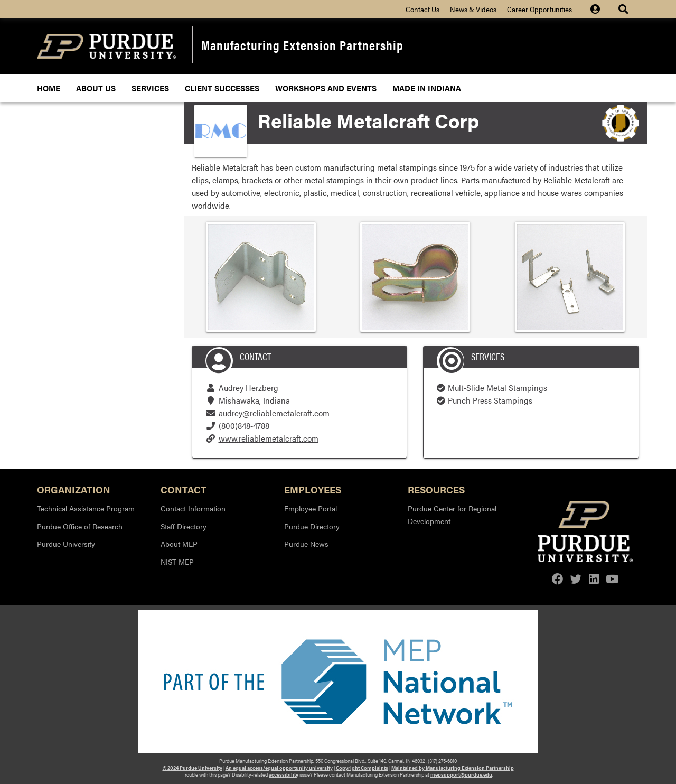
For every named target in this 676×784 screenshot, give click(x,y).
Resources (436, 489)
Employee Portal (311, 508)
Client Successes (222, 88)
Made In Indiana (427, 88)
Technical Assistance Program (86, 508)
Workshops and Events (326, 88)
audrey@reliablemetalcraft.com (274, 413)
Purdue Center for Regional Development (452, 515)
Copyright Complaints (362, 768)
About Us (96, 88)
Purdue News (306, 544)
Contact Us (422, 9)
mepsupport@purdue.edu (461, 774)
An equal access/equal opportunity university (279, 768)
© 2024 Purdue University (193, 768)
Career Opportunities (539, 9)
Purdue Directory (312, 526)
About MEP (179, 544)
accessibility (284, 774)
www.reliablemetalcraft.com (269, 438)
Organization (74, 489)
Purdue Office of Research (80, 526)
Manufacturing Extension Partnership (302, 45)
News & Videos (473, 9)
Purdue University (66, 544)
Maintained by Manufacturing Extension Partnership (453, 768)
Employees (313, 489)
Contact (184, 489)
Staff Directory (184, 526)
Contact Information (193, 508)
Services (150, 88)
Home (49, 88)
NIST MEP (177, 562)
